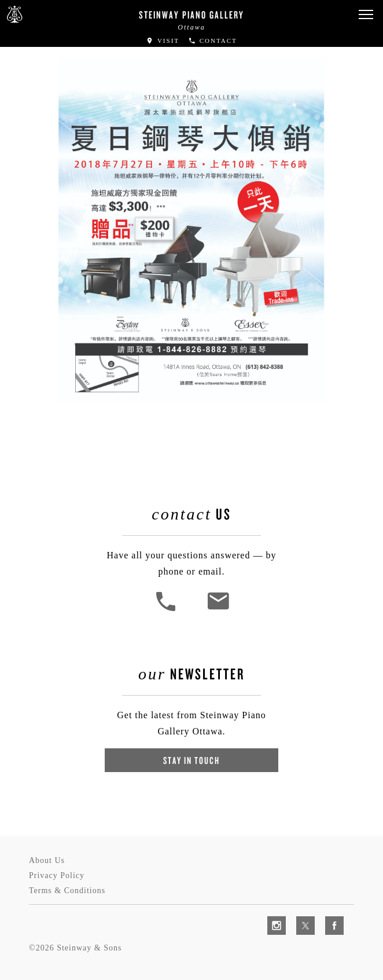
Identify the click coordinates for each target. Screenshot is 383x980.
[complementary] (299, 916)
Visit (163, 41)
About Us (47, 860)
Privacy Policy (57, 875)
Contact (213, 41)
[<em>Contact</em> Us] (218, 610)
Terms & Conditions (67, 891)
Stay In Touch (191, 760)
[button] (366, 15)
